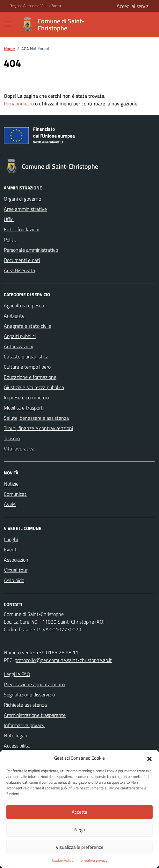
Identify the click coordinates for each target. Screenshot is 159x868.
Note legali (15, 735)
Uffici (9, 219)
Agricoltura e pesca (24, 305)
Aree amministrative (25, 209)
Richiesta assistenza (25, 705)
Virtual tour (16, 570)
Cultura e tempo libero (27, 367)
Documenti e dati (22, 260)
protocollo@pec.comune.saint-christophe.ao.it (63, 660)
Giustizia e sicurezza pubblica (34, 387)
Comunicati (16, 494)
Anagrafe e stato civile (28, 326)
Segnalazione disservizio (29, 695)
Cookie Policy (63, 860)
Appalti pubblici (20, 336)
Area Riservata (19, 270)
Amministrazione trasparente (35, 715)
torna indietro (19, 104)
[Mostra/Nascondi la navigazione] (8, 24)
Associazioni (17, 560)
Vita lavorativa (19, 449)
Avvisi (10, 504)
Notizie (11, 484)
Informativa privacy (92, 860)
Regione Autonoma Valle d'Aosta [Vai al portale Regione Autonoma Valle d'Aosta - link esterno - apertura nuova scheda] (35, 6)
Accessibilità (17, 746)
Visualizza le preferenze (80, 847)
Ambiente (14, 316)
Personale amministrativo (31, 250)
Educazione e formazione (30, 377)
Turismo (12, 438)
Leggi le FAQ (17, 674)
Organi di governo (22, 199)
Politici (11, 240)
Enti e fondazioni (22, 229)
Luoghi (11, 539)
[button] (149, 758)
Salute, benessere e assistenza (36, 418)
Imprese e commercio (26, 397)
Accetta (79, 812)
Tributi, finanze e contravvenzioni (38, 428)
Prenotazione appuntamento (34, 684)
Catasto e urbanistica (26, 357)
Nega (80, 830)
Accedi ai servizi (133, 6)
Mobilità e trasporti (24, 408)
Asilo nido (14, 580)
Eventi (11, 549)
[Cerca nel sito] (124, 25)
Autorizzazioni (18, 346)
